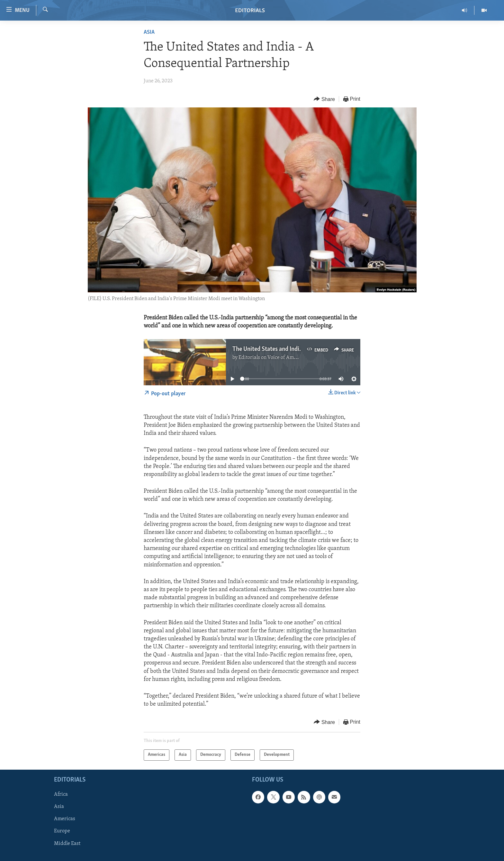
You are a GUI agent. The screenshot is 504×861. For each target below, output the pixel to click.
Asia (149, 32)
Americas (65, 819)
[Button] (324, 99)
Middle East (67, 843)
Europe (62, 831)
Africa (61, 794)
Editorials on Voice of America (272, 358)
